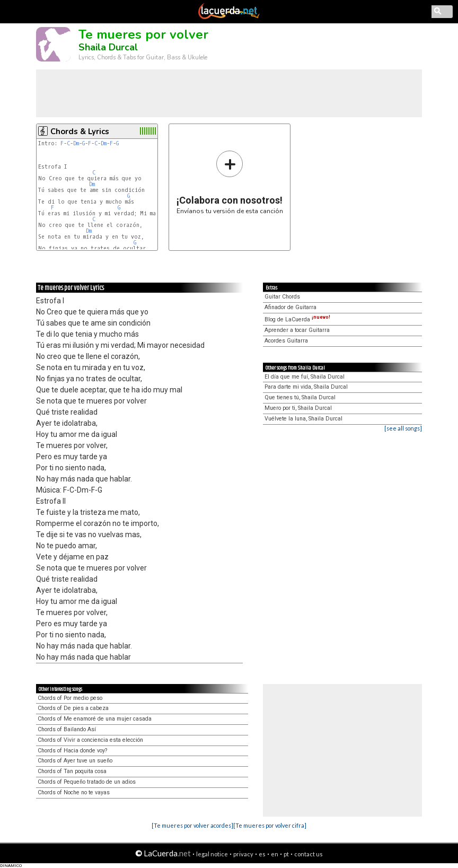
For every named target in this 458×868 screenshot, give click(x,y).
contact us (309, 854)
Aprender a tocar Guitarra (297, 330)
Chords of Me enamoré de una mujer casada (95, 719)
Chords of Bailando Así (67, 729)
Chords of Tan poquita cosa (72, 771)
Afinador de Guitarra (290, 307)
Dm (76, 143)
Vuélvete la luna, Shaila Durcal (303, 419)
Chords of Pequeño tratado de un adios (87, 782)
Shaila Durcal (108, 47)
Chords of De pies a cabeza (73, 708)
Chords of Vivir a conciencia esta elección (90, 740)
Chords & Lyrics (80, 131)
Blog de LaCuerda (297, 319)
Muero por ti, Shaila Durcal (298, 408)
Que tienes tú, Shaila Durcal (300, 397)
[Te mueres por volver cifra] (270, 825)
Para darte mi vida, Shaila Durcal (306, 387)
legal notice (212, 854)
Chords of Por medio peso (70, 698)
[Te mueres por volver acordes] (192, 825)
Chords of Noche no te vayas (74, 792)
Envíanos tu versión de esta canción (230, 182)
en (275, 854)
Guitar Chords (282, 297)
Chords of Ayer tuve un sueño (75, 761)
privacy (243, 854)
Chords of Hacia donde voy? (72, 751)
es (262, 854)
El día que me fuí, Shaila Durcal (305, 377)
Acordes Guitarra (286, 341)
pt (286, 854)
